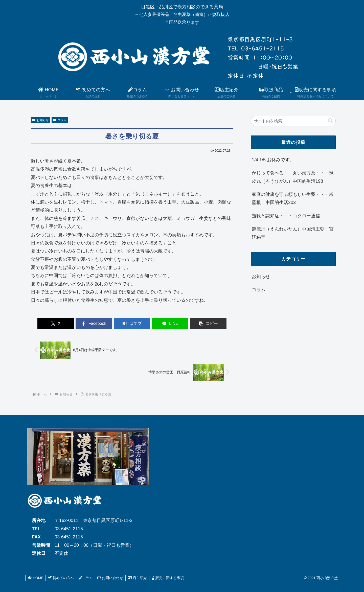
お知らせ (41, 120)
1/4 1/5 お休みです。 (273, 160)
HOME (36, 578)
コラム (60, 120)
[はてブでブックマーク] (132, 324)
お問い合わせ (112, 578)
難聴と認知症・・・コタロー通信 (286, 216)
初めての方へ (62, 578)
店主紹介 (140, 578)
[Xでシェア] (64, 324)
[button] (200, 324)
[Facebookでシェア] (98, 324)
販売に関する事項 (171, 578)
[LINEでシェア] (166, 324)
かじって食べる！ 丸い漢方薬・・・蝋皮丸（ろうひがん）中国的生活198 (293, 177)
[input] (293, 121)
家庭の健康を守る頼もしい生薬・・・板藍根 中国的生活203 (293, 198)
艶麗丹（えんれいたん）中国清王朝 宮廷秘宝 (293, 233)
